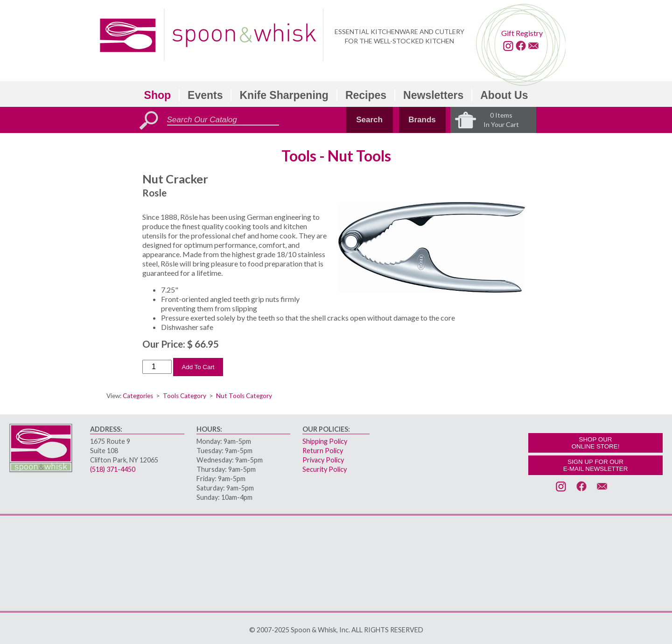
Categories (138, 396)
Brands (422, 120)
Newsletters (433, 95)
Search (369, 120)
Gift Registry (522, 33)
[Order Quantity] (157, 367)
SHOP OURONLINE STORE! (596, 443)
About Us (504, 95)
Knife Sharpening (284, 95)
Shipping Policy (325, 441)
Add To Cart (198, 367)
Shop (158, 95)
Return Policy (323, 451)
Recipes (366, 95)
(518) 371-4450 (113, 469)
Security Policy (325, 469)
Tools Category (185, 396)
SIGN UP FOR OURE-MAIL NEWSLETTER (596, 465)
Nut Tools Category (244, 396)
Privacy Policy (323, 460)
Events (205, 95)
